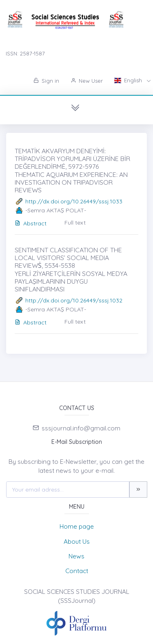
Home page (77, 526)
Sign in (46, 81)
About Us (77, 541)
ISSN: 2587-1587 (25, 53)
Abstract (31, 223)
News (76, 556)
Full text (75, 223)
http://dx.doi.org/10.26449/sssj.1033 (74, 201)
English (129, 80)
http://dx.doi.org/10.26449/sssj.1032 (74, 300)
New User (87, 81)
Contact (77, 571)
